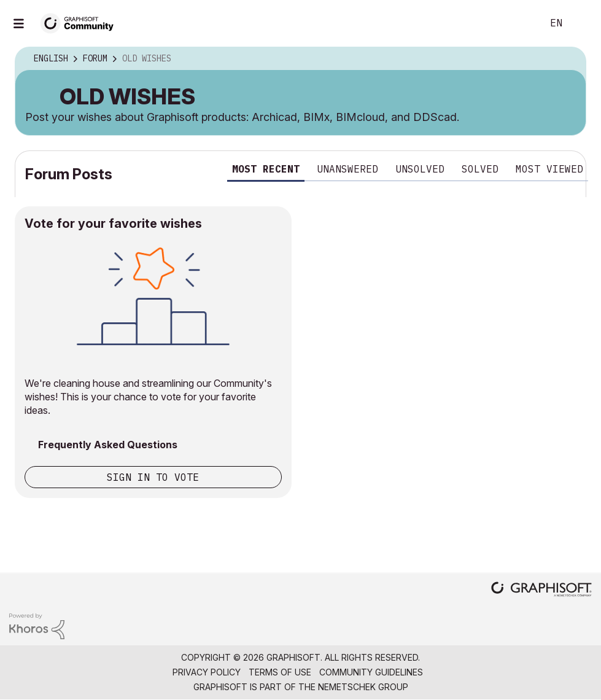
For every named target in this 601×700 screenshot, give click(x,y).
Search (519, 23)
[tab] (266, 171)
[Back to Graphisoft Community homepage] (81, 22)
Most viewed (549, 169)
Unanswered (347, 169)
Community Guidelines (371, 672)
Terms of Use (280, 672)
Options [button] (568, 59)
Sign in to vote (153, 477)
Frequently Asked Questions (108, 445)
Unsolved (420, 169)
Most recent (266, 169)
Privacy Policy (207, 672)
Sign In (581, 23)
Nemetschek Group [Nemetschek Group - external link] (363, 687)
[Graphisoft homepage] (541, 590)
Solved (480, 169)
